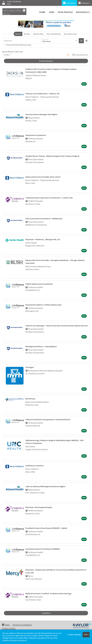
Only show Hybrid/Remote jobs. (19, 45)
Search (18, 34)
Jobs (52, 12)
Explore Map (38, 34)
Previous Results (46, 61)
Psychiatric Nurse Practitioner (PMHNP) (43, 549)
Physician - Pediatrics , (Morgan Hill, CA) (43, 239)
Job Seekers (69, 3)
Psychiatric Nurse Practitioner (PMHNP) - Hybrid (46, 528)
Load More (46, 613)
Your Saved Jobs (70, 34)
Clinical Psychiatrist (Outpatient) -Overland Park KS (48, 419)
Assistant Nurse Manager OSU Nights (41, 114)
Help (6, 625)
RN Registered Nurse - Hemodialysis (41, 346)
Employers (84, 3)
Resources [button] (82, 12)
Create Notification (80, 55)
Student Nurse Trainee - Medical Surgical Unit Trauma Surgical (52, 156)
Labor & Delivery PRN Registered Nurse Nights (45, 486)
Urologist (30, 367)
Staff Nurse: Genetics (35, 466)
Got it (86, 635)
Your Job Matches (54, 34)
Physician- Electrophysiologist (39, 507)
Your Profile (65, 12)
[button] (86, 41)
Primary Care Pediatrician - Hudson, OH (42, 94)
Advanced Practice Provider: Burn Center (43, 177)
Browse (27, 34)
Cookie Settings (74, 635)
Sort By (6, 55)
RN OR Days (30, 399)
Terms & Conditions (22, 625)
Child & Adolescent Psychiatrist (39, 284)
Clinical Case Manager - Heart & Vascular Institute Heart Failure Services (57, 326)
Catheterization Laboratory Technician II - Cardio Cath (49, 198)
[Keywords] (22, 41)
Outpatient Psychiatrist (36, 135)
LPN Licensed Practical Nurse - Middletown (44, 219)
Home (42, 12)
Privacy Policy (9, 628)
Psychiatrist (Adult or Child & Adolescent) (43, 305)
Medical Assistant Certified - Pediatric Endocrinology (48, 593)
